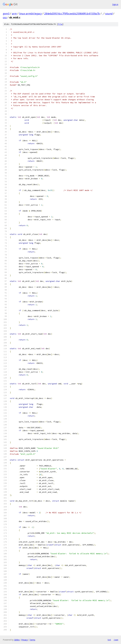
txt (109, 640)
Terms (32, 640)
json (116, 640)
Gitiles (17, 640)
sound (109, 14)
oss (5, 17)
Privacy (24, 640)
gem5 (6, 14)
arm (14, 14)
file (60, 24)
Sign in (115, 4)
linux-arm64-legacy (30, 14)
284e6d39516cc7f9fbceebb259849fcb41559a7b (72, 14)
